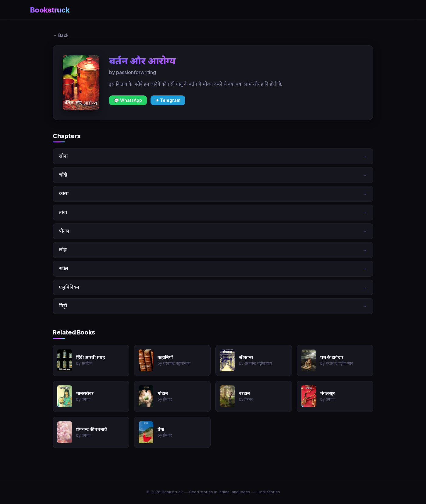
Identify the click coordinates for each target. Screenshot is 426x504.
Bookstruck (50, 10)
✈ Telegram (168, 100)
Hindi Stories (268, 492)
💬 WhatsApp (128, 100)
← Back (61, 35)
